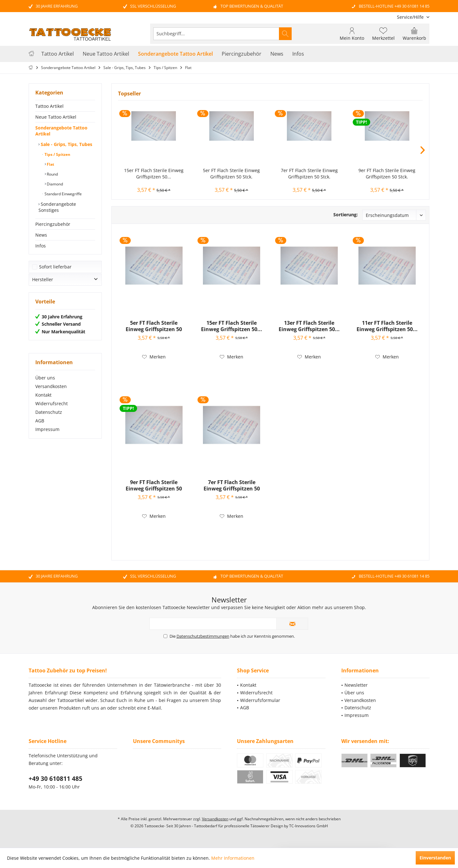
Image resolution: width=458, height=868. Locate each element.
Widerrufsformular (260, 700)
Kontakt (43, 395)
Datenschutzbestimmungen (203, 636)
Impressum (47, 429)
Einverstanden (435, 858)
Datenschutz (49, 412)
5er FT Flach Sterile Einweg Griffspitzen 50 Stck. (231, 174)
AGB (40, 421)
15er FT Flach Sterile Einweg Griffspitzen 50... (154, 174)
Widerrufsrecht (52, 403)
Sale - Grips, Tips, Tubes (66, 144)
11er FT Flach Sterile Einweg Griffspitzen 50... (387, 326)
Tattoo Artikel (49, 106)
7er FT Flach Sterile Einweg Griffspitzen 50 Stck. (309, 174)
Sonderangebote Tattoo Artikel (61, 131)
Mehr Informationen (233, 858)
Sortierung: (346, 215)
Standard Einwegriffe (63, 194)
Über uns (45, 378)
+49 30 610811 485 (56, 779)
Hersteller (43, 279)
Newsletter (356, 685)
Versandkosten (51, 386)
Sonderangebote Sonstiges (57, 207)
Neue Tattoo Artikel (56, 117)
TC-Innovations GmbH (309, 826)
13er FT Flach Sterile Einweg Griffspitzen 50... (309, 326)
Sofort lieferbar (55, 267)
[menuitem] (411, 17)
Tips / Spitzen (57, 154)
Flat (50, 164)
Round (52, 174)
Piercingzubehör (53, 224)
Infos (41, 246)
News (41, 235)
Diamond (54, 184)
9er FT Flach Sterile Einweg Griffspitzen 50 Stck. (387, 174)
